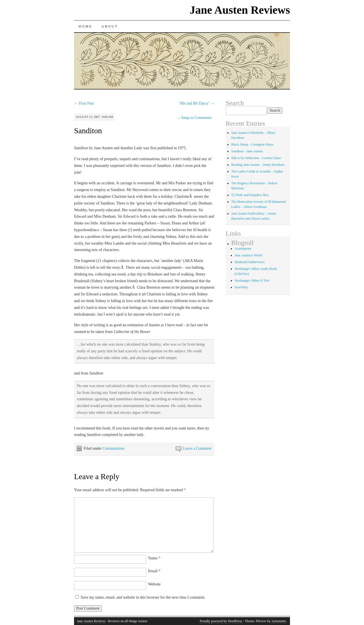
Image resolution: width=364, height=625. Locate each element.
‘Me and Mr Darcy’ (197, 103)
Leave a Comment (197, 448)
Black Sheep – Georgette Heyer (253, 144)
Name (154, 558)
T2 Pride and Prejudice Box (250, 195)
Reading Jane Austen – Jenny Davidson (258, 165)
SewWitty (241, 287)
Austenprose (243, 249)
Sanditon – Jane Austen (247, 151)
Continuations (114, 448)
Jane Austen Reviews (240, 10)
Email (154, 571)
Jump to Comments (195, 118)
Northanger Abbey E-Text (252, 281)
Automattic (279, 621)
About (110, 26)
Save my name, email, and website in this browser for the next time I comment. (143, 597)
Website (154, 584)
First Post (84, 103)
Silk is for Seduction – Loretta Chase (256, 158)
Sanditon (88, 131)
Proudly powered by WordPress (221, 621)
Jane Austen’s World (248, 255)
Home (86, 26)
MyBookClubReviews (250, 262)
